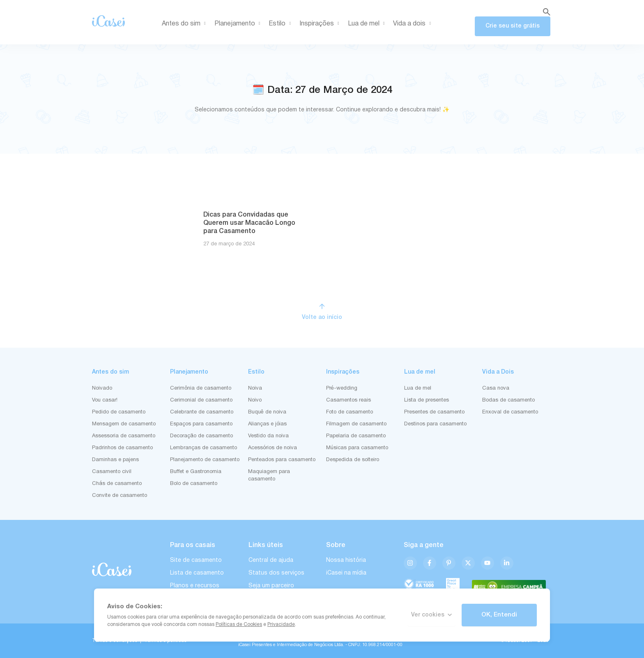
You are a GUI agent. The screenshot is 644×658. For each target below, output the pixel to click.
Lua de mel (368, 24)
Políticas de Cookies (239, 625)
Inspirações (321, 24)
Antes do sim (185, 24)
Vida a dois (413, 24)
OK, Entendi (499, 615)
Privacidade (281, 625)
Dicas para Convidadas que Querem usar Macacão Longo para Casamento (249, 223)
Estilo (281, 24)
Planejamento (239, 24)
